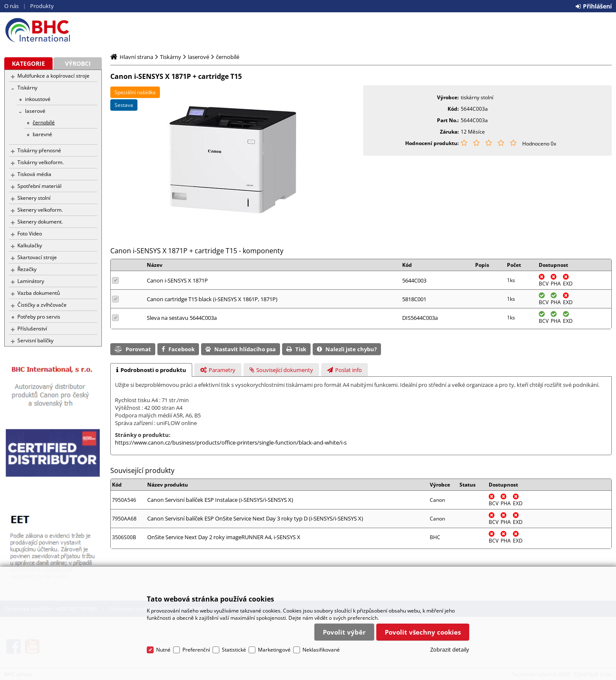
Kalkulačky (30, 245)
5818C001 (414, 299)
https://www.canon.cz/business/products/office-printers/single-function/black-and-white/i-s (231, 442)
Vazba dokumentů (39, 293)
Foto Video (30, 234)
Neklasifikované (321, 650)
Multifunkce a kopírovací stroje (53, 76)
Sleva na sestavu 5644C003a (182, 318)
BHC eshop (53, 30)
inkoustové (38, 99)
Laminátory (31, 281)
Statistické (234, 650)
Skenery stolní (34, 198)
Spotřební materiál (39, 186)
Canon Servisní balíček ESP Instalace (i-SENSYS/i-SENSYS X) (220, 500)
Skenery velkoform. (40, 210)
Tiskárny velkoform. (41, 162)
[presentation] (151, 370)
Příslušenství (32, 329)
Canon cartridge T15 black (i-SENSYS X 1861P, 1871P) (212, 299)
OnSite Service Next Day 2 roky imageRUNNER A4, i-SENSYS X (224, 537)
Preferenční (196, 650)
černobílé (44, 122)
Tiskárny (27, 88)
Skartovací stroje (37, 257)
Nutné (163, 650)
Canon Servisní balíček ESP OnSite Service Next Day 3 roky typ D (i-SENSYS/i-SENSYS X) (255, 518)
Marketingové (274, 650)
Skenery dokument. (40, 222)
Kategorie (28, 63)
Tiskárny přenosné (39, 150)
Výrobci (78, 63)
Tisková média (34, 174)
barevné (42, 134)
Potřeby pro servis (39, 317)
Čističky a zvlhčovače (42, 305)
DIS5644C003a (420, 318)
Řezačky (27, 269)
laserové (35, 111)
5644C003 (414, 280)
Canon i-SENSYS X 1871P (177, 280)
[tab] (151, 370)
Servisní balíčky (35, 340)
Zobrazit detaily (450, 649)
